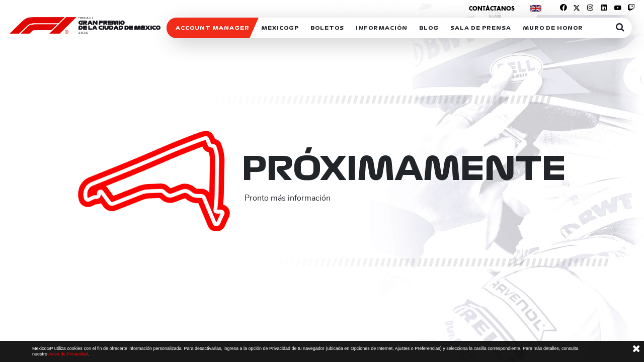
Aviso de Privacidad (68, 354)
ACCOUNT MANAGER (213, 28)
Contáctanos (492, 8)
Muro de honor (553, 28)
